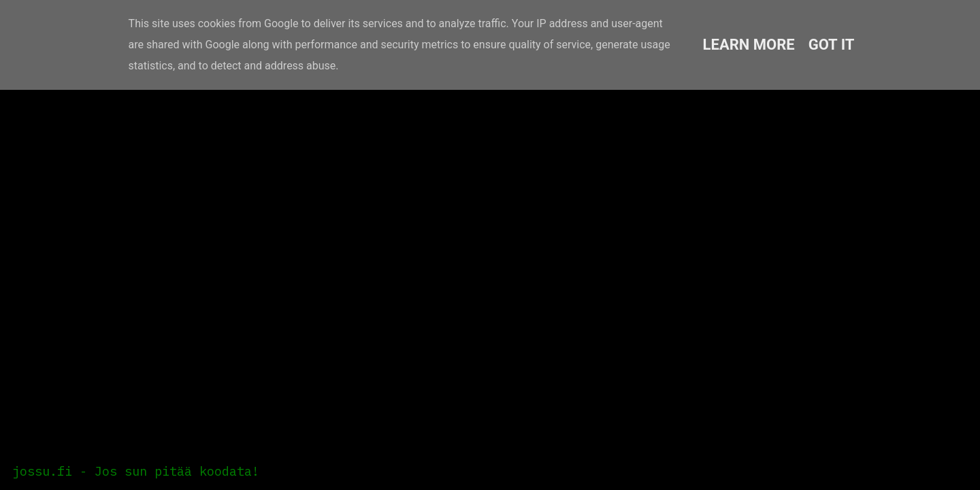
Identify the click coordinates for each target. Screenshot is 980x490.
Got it (832, 45)
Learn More (749, 45)
